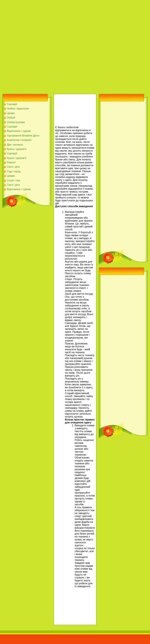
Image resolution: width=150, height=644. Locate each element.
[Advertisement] (46, 46)
